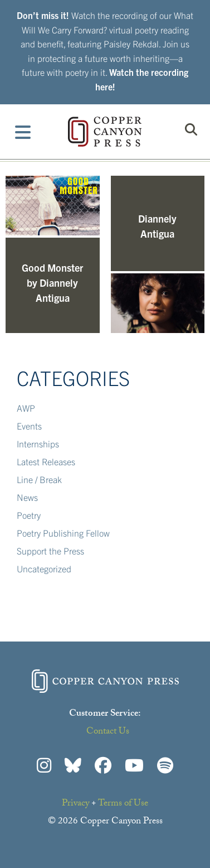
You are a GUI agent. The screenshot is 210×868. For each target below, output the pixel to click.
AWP (26, 408)
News (27, 497)
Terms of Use (123, 804)
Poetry (29, 515)
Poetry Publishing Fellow (63, 533)
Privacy (75, 804)
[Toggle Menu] (23, 132)
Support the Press (50, 551)
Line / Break (39, 479)
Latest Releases (46, 461)
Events (29, 426)
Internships (38, 443)
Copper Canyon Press (105, 132)
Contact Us (108, 732)
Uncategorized (44, 568)
